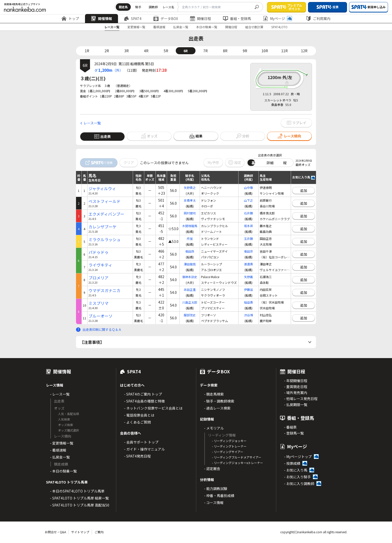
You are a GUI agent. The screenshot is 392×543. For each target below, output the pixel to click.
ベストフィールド (104, 201)
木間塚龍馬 (190, 226)
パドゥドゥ (98, 252)
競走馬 (123, 7)
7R (205, 51)
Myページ (277, 18)
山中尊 (248, 188)
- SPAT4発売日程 (137, 456)
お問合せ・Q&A (55, 532)
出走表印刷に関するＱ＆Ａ (102, 329)
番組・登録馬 (237, 18)
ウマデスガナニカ (104, 290)
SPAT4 (133, 18)
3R (126, 51)
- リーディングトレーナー (229, 446)
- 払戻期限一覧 (296, 405)
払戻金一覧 (181, 27)
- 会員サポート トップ (141, 442)
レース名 (168, 7)
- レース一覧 (60, 394)
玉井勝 (248, 239)
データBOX (166, 18)
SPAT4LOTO (279, 27)
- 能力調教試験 (216, 489)
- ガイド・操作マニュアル (144, 449)
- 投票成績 (292, 463)
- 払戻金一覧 (60, 457)
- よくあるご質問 (137, 422)
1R (87, 51)
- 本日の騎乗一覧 (63, 471)
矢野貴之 (190, 188)
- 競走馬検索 (214, 394)
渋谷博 (248, 315)
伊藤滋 (248, 289)
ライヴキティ (100, 265)
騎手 (138, 7)
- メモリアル (214, 428)
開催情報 (101, 18)
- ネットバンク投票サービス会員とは (153, 408)
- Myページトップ (298, 457)
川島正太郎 (190, 302)
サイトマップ (80, 532)
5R (166, 51)
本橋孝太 (190, 200)
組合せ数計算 (254, 27)
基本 (255, 163)
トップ (70, 18)
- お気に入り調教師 (299, 484)
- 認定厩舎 (212, 469)
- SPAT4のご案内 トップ (143, 394)
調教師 (153, 7)
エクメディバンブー (106, 214)
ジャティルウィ (102, 189)
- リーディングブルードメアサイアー (237, 457)
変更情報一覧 (136, 27)
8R (225, 51)
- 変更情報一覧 (62, 443)
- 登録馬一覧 (294, 433)
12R (304, 51)
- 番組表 (290, 427)
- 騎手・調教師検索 (219, 401)
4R (146, 51)
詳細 (270, 163)
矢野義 (248, 277)
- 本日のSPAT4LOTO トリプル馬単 (77, 491)
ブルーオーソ (100, 316)
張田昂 (190, 251)
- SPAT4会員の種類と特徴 (144, 401)
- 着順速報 (58, 450)
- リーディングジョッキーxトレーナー (237, 463)
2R (107, 51)
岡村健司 (190, 213)
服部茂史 (190, 315)
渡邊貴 (248, 264)
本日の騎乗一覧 (207, 27)
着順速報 (159, 27)
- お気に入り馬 (296, 470)
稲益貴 (248, 302)
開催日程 (200, 18)
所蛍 (190, 239)
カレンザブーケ (102, 227)
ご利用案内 (318, 18)
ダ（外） (109, 70)
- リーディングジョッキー (229, 441)
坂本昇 (248, 226)
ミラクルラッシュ (104, 240)
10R (265, 51)
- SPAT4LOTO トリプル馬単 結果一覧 (79, 498)
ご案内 (99, 532)
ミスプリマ (98, 303)
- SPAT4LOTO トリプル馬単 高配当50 (80, 505)
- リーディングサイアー (228, 452)
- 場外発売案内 (296, 393)
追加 (303, 190)
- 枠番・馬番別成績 (219, 496)
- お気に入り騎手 (297, 477)
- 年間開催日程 (296, 381)
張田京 (248, 251)
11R (284, 51)
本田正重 (190, 289)
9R (245, 51)
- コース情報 (214, 503)
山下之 (248, 200)
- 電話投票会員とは (139, 415)
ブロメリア (98, 278)
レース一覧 (112, 27)
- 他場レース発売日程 (301, 399)
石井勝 (248, 213)
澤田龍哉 (190, 264)
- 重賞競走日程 (296, 387)
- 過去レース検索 (217, 408)
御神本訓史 (190, 277)
